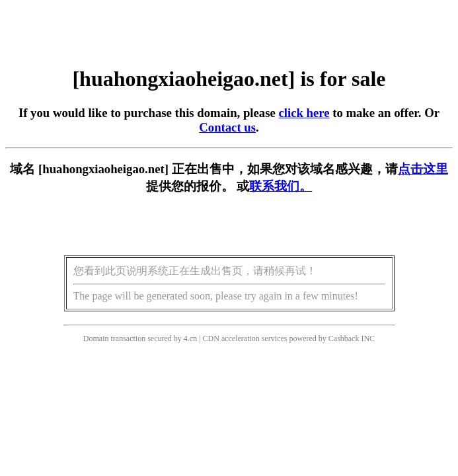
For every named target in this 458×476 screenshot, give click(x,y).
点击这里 (423, 169)
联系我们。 (281, 186)
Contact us (227, 127)
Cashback (344, 338)
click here (304, 113)
